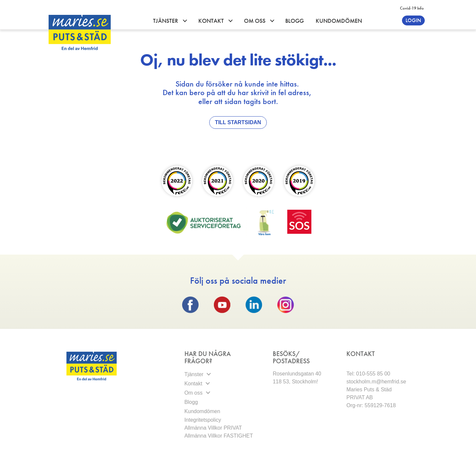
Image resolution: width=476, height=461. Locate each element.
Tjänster (166, 21)
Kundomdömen (339, 21)
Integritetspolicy (204, 420)
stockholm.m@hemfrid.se (376, 382)
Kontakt (212, 21)
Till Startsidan (238, 122)
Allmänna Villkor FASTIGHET (219, 436)
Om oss (255, 21)
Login (413, 20)
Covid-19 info (412, 8)
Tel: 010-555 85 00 (368, 374)
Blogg (295, 21)
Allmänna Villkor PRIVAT (213, 428)
